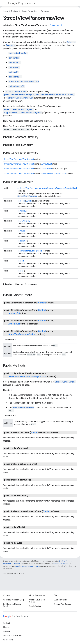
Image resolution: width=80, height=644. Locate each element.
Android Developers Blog (13, 600)
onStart (21, 261)
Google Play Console (63, 604)
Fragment (11, 45)
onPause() (14, 67)
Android (6, 623)
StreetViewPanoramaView (20, 98)
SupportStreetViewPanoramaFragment (23, 113)
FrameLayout (56, 25)
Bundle (29, 201)
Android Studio (61, 600)
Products (15, 11)
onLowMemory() (17, 86)
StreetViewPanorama (16, 91)
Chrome (7, 627)
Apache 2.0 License (60, 564)
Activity (71, 42)
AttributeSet (47, 164)
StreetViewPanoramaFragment (19, 109)
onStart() (14, 58)
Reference (45, 11)
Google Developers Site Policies (27, 566)
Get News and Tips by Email (12, 605)
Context (31, 159)
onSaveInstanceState (27, 251)
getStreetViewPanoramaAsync (31, 188)
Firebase (7, 631)
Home (5, 11)
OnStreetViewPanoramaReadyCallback (61, 188)
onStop (20, 271)
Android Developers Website (37, 601)
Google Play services (29, 11)
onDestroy (22, 211)
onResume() (15, 63)
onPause (21, 231)
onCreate (21, 201)
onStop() (14, 72)
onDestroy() (15, 77)
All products (8, 640)
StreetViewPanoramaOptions (54, 173)
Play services (21, 3)
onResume (22, 241)
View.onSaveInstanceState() (24, 81)
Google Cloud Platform (13, 636)
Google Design (35, 606)
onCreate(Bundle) (18, 53)
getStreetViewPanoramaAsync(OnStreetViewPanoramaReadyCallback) (39, 95)
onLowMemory (24, 221)
